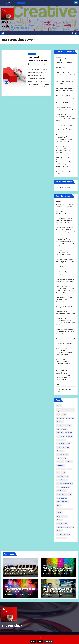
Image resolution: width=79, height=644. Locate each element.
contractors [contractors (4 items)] (70, 418)
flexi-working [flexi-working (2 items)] (61, 458)
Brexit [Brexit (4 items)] (64, 415)
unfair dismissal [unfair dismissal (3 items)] (62, 516)
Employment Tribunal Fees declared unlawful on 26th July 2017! (65, 220)
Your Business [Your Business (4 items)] (61, 538)
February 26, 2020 (36, 64)
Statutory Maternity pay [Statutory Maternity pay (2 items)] (64, 509)
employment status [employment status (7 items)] (63, 447)
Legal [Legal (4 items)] (64, 473)
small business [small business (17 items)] (62, 498)
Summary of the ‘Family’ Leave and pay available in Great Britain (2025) (65, 128)
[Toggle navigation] (38, 33)
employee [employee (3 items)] (69, 433)
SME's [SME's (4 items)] (59, 505)
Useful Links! (61, 384)
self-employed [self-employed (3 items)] (62, 491)
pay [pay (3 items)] (58, 487)
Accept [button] (33, 641)
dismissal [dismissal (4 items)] (60, 433)
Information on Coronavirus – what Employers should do (64, 252)
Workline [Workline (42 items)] (60, 531)
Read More (49, 641)
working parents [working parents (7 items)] (62, 523)
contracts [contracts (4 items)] (60, 422)
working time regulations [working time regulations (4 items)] (65, 527)
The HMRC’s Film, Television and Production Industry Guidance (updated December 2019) (64, 162)
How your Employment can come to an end (20, 590)
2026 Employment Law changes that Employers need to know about (65, 60)
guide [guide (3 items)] (69, 469)
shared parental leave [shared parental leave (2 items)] (64, 494)
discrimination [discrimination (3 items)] (61, 429)
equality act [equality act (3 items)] (61, 451)
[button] (72, 33)
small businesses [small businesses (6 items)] (62, 502)
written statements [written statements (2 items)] (63, 534)
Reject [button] (40, 641)
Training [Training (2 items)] (59, 513)
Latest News (32, 54)
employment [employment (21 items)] (61, 440)
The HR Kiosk (12, 626)
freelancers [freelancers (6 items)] (61, 465)
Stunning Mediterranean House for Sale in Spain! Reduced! (65, 332)
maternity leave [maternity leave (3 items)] (62, 480)
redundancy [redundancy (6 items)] (65, 487)
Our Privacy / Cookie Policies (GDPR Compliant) (64, 300)
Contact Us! (61, 67)
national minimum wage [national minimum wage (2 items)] (65, 484)
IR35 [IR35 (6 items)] (58, 473)
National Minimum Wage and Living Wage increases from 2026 (58, 570)
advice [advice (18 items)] (59, 405)
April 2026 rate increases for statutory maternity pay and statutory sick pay (20, 570)
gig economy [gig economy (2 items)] (61, 469)
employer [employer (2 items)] (69, 436)
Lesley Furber (25, 574)
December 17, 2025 (13, 574)
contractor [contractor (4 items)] (60, 418)
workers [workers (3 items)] (59, 520)
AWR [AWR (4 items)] (58, 415)
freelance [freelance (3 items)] (60, 462)
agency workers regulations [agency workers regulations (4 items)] (62, 410)
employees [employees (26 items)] (60, 436)
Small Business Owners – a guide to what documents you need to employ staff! (58, 591)
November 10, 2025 (13, 595)
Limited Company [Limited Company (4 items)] (63, 476)
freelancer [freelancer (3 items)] (69, 462)
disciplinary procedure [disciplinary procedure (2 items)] (64, 425)
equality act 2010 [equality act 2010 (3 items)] (62, 454)
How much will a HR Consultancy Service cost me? (66, 74)
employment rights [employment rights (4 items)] (63, 444)
